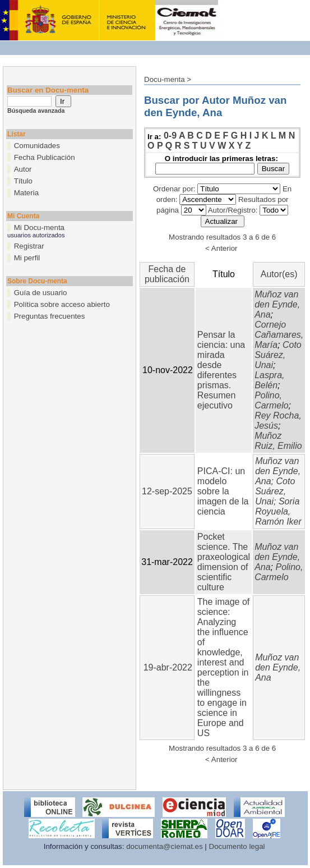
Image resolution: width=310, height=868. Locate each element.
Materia (26, 193)
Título (23, 181)
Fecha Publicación (45, 157)
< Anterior (221, 248)
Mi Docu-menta (39, 228)
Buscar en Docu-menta (48, 90)
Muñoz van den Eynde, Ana (277, 304)
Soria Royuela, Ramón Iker (278, 511)
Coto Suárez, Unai (278, 355)
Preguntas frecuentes (50, 316)
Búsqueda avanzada (36, 111)
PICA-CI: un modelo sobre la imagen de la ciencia (223, 491)
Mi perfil (27, 258)
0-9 (170, 136)
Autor (23, 169)
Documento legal (237, 846)
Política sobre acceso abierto (62, 304)
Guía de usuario (41, 293)
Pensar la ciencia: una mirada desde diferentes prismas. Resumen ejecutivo (221, 370)
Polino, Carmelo (271, 400)
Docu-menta (165, 79)
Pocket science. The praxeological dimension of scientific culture (224, 562)
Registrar (29, 246)
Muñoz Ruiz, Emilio (278, 441)
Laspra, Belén (269, 380)
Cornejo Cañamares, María (279, 335)
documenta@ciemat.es (165, 846)
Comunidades (37, 146)
